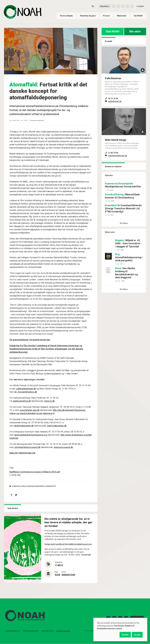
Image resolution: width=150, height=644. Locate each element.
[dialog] (120, 630)
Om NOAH (138, 16)
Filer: (12, 468)
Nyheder (109, 175)
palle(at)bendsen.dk (26, 389)
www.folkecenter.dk (57, 426)
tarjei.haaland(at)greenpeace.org (31, 435)
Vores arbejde (66, 16)
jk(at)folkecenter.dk (24, 426)
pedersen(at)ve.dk (22, 401)
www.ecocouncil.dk (63, 447)
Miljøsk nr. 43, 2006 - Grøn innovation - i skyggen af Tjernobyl (128, 243)
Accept (137, 635)
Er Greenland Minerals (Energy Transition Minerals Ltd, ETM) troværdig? (123, 208)
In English (140, 6)
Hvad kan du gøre (88, 16)
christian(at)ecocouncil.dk (27, 447)
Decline (125, 635)
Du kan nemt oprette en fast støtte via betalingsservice (68, 544)
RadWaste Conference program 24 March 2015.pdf (35, 472)
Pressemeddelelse (37, 121)
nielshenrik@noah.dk (118, 156)
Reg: (56, 572)
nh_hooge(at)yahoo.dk (26, 392)
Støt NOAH (113, 31)
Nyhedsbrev (105, 6)
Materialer (122, 16)
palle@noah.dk (115, 101)
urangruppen (51, 486)
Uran (23, 486)
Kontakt (109, 41)
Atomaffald (16, 486)
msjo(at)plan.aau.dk (30, 410)
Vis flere (124, 223)
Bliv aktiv (135, 31)
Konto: (64, 572)
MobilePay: (59, 562)
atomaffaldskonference (35, 486)
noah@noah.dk (63, 631)
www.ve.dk (49, 401)
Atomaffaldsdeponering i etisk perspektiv (129, 257)
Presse (106, 16)
